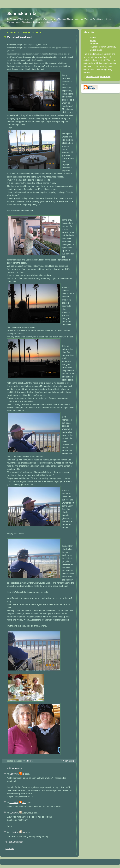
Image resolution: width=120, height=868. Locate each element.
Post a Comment (15, 842)
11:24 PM (14, 832)
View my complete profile (98, 77)
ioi (23, 774)
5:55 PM (29, 761)
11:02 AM (14, 813)
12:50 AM (14, 774)
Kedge (93, 41)
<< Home (10, 849)
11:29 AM (14, 803)
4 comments (69, 761)
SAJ (24, 803)
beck (25, 832)
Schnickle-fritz (22, 14)
